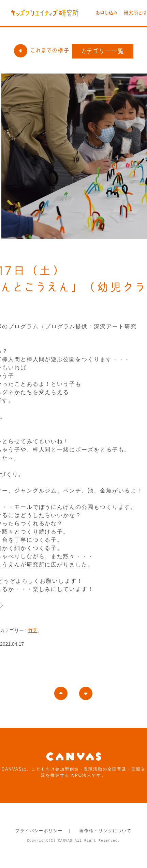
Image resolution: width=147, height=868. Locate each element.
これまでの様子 (42, 50)
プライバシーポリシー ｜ (44, 831)
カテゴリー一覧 (103, 51)
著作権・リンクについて (106, 831)
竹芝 (33, 630)
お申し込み (107, 13)
